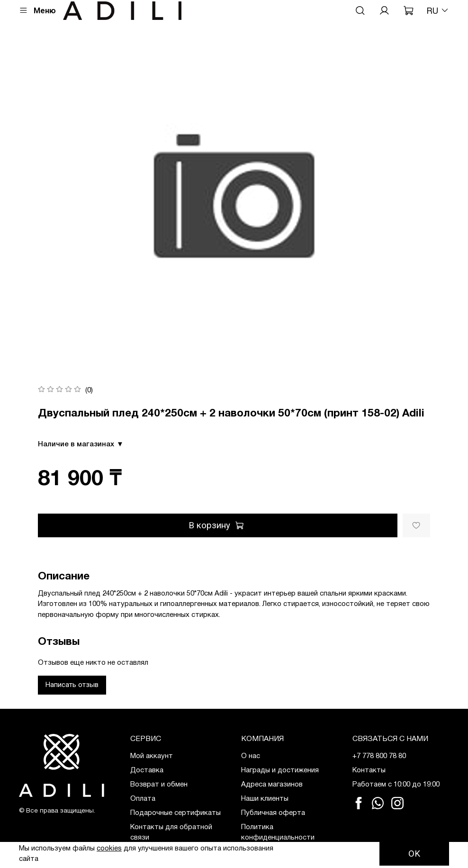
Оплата (143, 799)
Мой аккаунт (152, 756)
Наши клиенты (265, 799)
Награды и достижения (280, 770)
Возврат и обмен (159, 785)
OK (414, 854)
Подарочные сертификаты (175, 813)
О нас (251, 756)
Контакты (369, 770)
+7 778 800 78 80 (379, 756)
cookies (109, 849)
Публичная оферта (273, 813)
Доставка (147, 770)
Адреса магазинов (272, 785)
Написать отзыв (72, 685)
